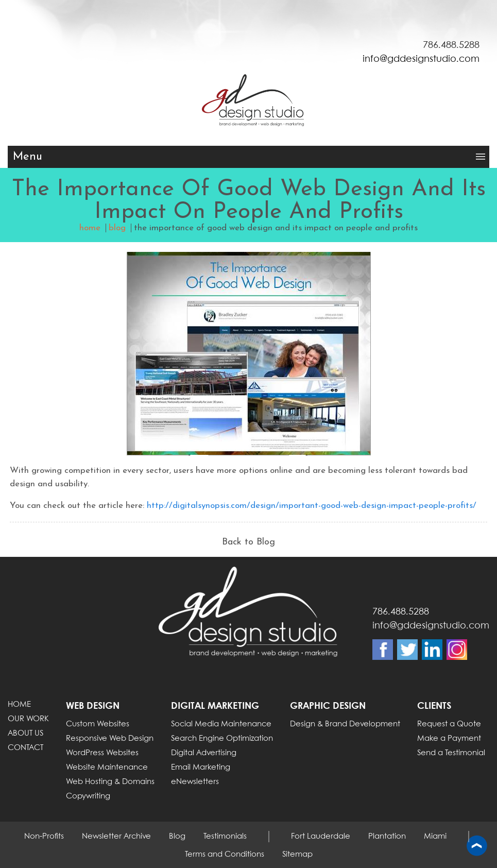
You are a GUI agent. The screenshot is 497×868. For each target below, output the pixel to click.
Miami (435, 837)
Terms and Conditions (225, 855)
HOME (19, 705)
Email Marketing (201, 768)
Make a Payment (449, 739)
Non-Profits (44, 837)
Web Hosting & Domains (110, 782)
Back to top (477, 846)
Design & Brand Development (345, 724)
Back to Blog (249, 542)
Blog (177, 837)
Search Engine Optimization (222, 739)
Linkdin (432, 650)
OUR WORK (28, 719)
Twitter (407, 650)
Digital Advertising (204, 753)
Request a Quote (449, 724)
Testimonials (225, 837)
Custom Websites (98, 724)
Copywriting (88, 796)
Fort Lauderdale (321, 837)
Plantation (387, 837)
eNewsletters (195, 782)
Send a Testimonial (451, 753)
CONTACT (25, 748)
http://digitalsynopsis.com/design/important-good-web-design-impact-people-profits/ (312, 506)
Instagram (457, 650)
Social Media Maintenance (221, 724)
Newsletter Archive (116, 837)
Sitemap (297, 855)
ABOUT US (25, 734)
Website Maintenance (107, 768)
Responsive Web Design (110, 739)
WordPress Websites (102, 753)
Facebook (383, 650)
